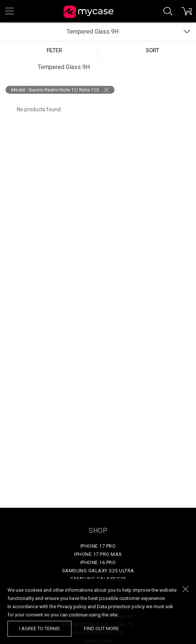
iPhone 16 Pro (98, 562)
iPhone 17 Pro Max (98, 554)
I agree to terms (39, 629)
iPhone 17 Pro (98, 546)
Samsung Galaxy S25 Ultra (98, 571)
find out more (101, 629)
